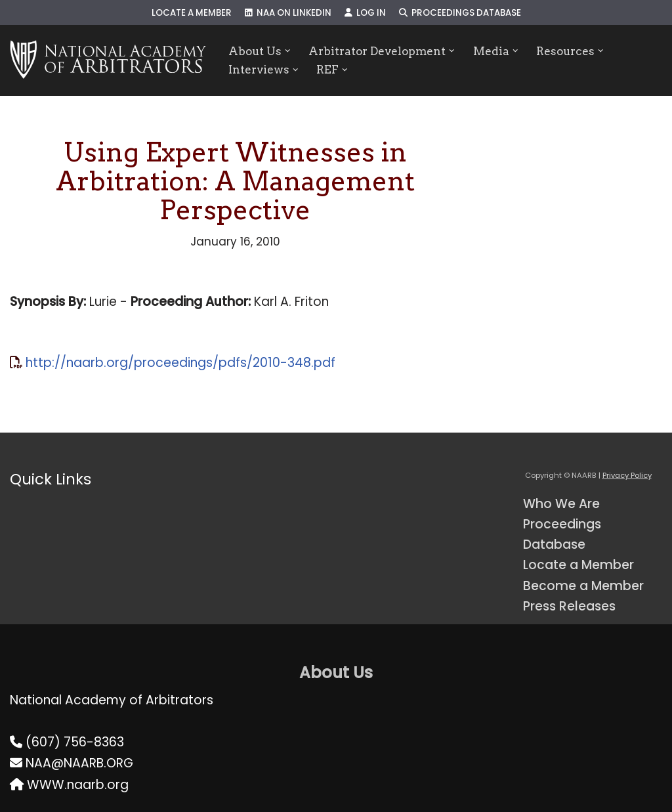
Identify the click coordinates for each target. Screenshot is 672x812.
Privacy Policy (627, 475)
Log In (365, 13)
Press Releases (569, 606)
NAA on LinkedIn (288, 13)
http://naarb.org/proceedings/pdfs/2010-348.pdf (180, 363)
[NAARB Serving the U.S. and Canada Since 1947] (108, 60)
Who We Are (561, 504)
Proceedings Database (460, 13)
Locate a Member (192, 13)
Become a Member (583, 586)
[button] (288, 51)
